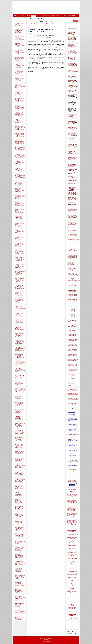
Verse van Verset (72, 548)
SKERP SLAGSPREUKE (73, 608)
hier (77, 54)
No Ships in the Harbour (72, 553)
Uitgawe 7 (73, 315)
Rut (72, 585)
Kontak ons (43, 642)
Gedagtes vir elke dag (49, 21)
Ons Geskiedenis (52, 16)
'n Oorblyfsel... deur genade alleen (72, 543)
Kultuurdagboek (49, 38)
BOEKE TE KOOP (73, 477)
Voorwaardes (48, 642)
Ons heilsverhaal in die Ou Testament (72, 555)
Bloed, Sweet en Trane (72, 227)
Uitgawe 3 (73, 310)
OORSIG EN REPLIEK (73, 303)
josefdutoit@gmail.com (73, 403)
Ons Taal (45, 16)
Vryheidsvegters (71, 167)
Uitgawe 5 (73, 313)
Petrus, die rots (72, 560)
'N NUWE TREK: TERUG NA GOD (73, 407)
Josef (72, 584)
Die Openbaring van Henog (72, 571)
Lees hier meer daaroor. (72, 155)
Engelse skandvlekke (72, 590)
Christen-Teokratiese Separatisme (72, 546)
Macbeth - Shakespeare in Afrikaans (72, 575)
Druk (29, 33)
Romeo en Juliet (72, 562)
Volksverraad (70, 540)
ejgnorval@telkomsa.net (73, 35)
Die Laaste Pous (72, 582)
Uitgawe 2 (73, 309)
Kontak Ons (65, 16)
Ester (72, 563)
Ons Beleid (22, 16)
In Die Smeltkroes (71, 202)
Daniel (72, 557)
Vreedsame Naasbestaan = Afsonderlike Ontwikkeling (72, 550)
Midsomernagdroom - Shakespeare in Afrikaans (72, 569)
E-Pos (31, 33)
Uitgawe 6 (73, 314)
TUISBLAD (16, 16)
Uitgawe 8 (73, 317)
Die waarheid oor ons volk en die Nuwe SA (72, 538)
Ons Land (28, 16)
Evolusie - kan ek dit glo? (72, 558)
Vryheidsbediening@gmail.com (74, 281)
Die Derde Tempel (72, 573)
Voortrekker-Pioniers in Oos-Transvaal (72, 592)
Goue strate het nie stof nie (72, 579)
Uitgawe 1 (73, 308)
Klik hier (68, 513)
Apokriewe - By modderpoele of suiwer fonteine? (72, 566)
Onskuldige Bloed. (72, 183)
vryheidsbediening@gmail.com (74, 434)
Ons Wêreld (59, 16)
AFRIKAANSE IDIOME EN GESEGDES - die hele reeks (72, 620)
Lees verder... (72, 485)
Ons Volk (33, 16)
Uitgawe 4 (73, 312)
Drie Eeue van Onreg (72, 587)
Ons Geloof (39, 16)
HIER (76, 90)
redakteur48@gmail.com (73, 299)
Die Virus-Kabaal (73, 16)
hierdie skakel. (74, 51)
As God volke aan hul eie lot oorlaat (72, 535)
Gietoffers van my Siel (73, 469)
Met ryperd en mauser (72, 577)
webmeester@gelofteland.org (73, 239)
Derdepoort (72, 580)
